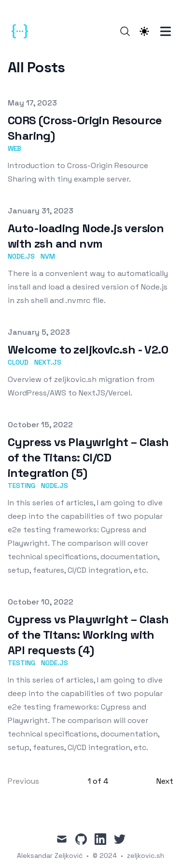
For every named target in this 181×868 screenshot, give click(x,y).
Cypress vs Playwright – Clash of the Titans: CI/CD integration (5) (88, 457)
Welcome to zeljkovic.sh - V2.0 (88, 349)
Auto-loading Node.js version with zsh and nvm (86, 236)
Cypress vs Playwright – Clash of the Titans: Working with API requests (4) (88, 635)
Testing (21, 486)
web (14, 148)
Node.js (21, 256)
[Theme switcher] (144, 31)
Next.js (48, 362)
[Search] (125, 31)
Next (165, 781)
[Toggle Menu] (166, 31)
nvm (48, 256)
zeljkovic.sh (146, 855)
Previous (23, 781)
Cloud (18, 362)
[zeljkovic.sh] (23, 31)
